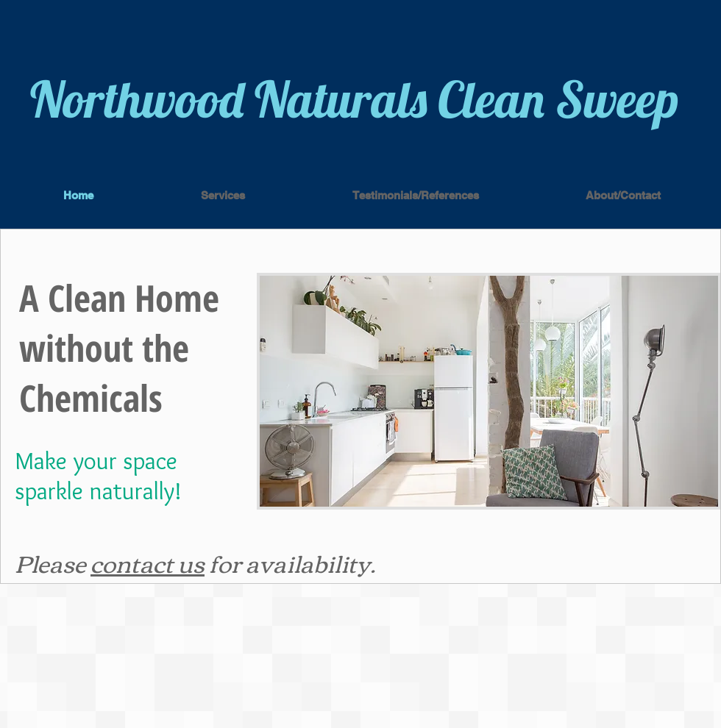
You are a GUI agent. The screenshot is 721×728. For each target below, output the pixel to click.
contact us (148, 562)
